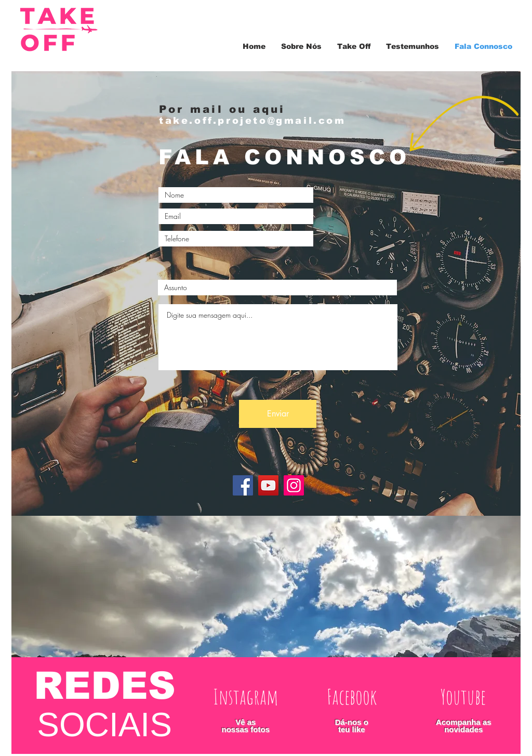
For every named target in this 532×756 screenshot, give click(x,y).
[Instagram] (294, 485)
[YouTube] (268, 485)
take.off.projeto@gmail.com (252, 121)
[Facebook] (243, 485)
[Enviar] (278, 414)
